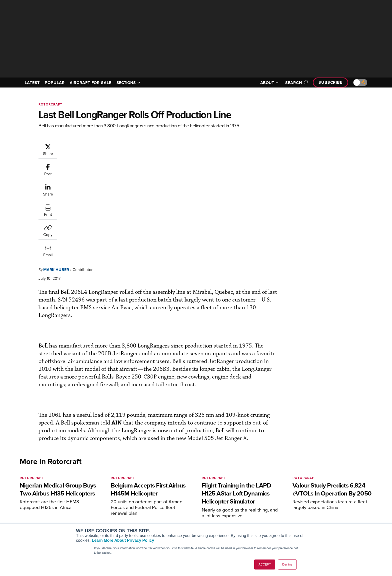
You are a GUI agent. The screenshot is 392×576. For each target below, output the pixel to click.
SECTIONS (128, 83)
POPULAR (55, 83)
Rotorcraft (50, 104)
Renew (166, 510)
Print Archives (246, 497)
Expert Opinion (247, 504)
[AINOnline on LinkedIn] (51, 489)
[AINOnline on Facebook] (21, 489)
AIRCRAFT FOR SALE (91, 83)
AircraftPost (99, 510)
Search (296, 83)
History (315, 510)
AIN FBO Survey (102, 497)
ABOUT (269, 83)
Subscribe (330, 82)
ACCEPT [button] (265, 564)
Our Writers (319, 504)
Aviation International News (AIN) (116, 504)
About (314, 497)
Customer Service (175, 504)
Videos (241, 517)
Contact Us (318, 517)
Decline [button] (287, 564)
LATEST (32, 83)
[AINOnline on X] (41, 489)
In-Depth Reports (249, 510)
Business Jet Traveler (106, 517)
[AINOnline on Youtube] (31, 489)
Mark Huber (86, 146)
